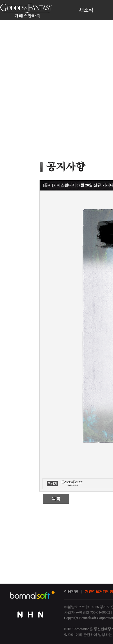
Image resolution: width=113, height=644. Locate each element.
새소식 (86, 10)
